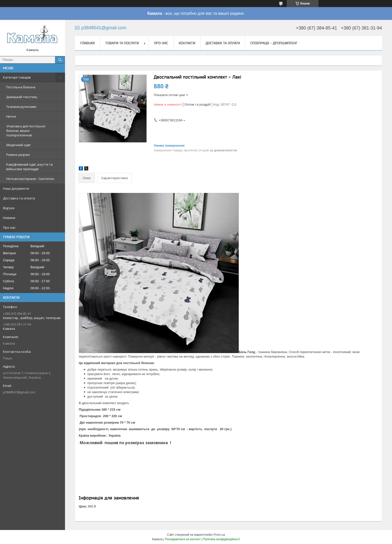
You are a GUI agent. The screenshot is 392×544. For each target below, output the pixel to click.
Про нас (9, 227)
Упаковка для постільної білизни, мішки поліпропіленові (26, 131)
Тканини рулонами (21, 107)
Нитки (11, 116)
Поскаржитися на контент (183, 539)
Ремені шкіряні (18, 155)
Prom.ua (219, 535)
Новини (9, 218)
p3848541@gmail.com (19, 392)
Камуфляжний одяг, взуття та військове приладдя (29, 167)
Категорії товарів (17, 77)
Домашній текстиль (22, 97)
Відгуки (9, 208)
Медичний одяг (18, 145)
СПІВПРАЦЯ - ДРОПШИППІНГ (274, 43)
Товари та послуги (122, 43)
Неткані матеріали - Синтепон (30, 179)
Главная (87, 43)
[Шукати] (60, 60)
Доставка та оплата (19, 198)
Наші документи (16, 188)
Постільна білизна (21, 87)
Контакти (187, 43)
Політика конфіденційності (221, 539)
